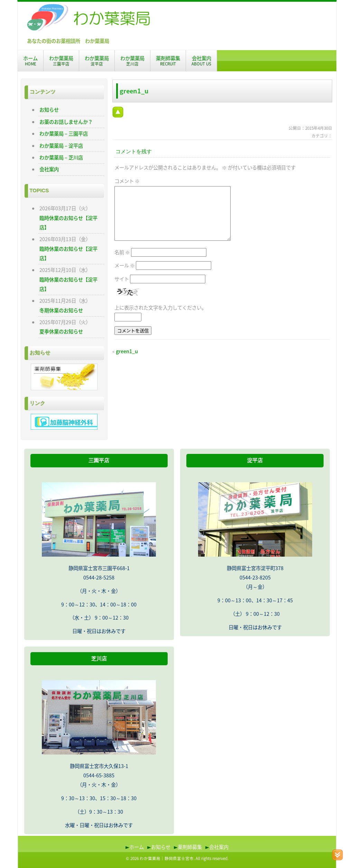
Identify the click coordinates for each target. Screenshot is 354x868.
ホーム (30, 60)
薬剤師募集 (168, 60)
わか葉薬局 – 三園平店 (64, 134)
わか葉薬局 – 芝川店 (61, 157)
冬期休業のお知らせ (61, 310)
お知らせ (49, 110)
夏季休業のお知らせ (61, 331)
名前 (122, 252)
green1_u (127, 351)
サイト (122, 279)
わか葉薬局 (61, 60)
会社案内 (201, 60)
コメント (127, 181)
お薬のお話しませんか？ (66, 122)
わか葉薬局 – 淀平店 (61, 146)
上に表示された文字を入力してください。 (160, 308)
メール (125, 265)
